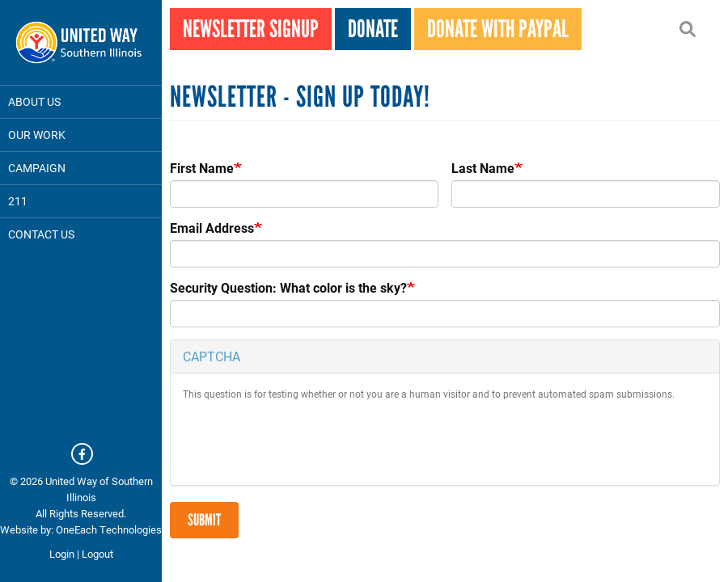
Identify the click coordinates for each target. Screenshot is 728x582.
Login (62, 554)
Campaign (37, 168)
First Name (202, 168)
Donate (373, 29)
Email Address (212, 228)
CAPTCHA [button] (212, 356)
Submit (204, 520)
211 (18, 201)
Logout (97, 554)
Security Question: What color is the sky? (288, 288)
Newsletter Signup (251, 29)
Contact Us (41, 234)
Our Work (37, 135)
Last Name (483, 168)
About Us (34, 101)
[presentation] (306, 441)
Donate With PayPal (498, 29)
